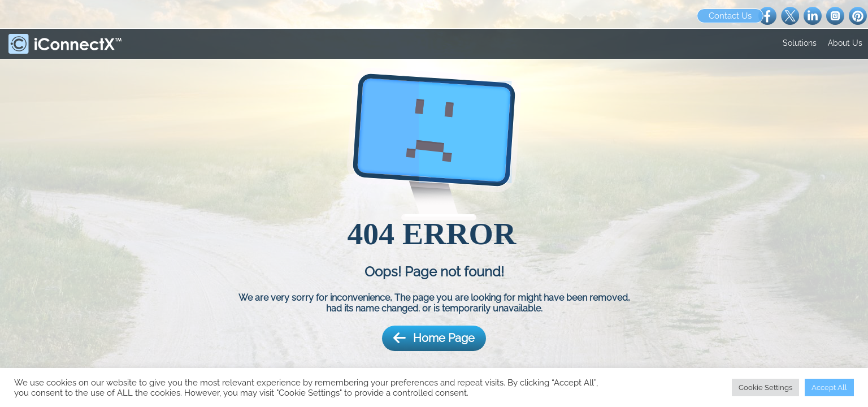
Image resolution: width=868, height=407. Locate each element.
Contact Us (730, 16)
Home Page (434, 338)
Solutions (800, 43)
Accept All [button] (829, 387)
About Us (845, 43)
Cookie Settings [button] (765, 387)
